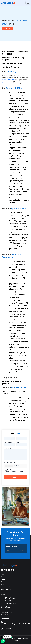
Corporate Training (6, 592)
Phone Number (8, 442)
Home (3, 574)
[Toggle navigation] (28, 3)
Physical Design (9, 601)
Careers (3, 582)
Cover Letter (8, 448)
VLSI (3, 83)
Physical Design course (8, 79)
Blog (2, 584)
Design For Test (5, 615)
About (3, 577)
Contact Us (4, 579)
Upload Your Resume (10, 463)
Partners (3, 595)
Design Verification (10, 603)
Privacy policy (7, 638)
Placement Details (6, 589)
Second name (21, 436)
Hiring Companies (6, 587)
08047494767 (9, 628)
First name (7, 436)
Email (18, 442)
